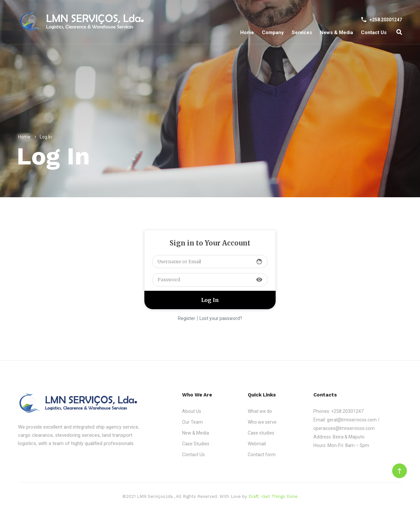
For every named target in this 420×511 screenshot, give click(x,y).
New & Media (196, 433)
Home (247, 32)
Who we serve (262, 422)
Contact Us (374, 32)
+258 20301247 (347, 411)
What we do (260, 411)
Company (273, 32)
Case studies (261, 433)
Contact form (262, 455)
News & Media (336, 32)
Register (187, 318)
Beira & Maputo (349, 437)
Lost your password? (221, 318)
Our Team (192, 422)
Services (302, 32)
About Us (192, 411)
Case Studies (196, 444)
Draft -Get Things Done (273, 496)
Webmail (257, 444)
